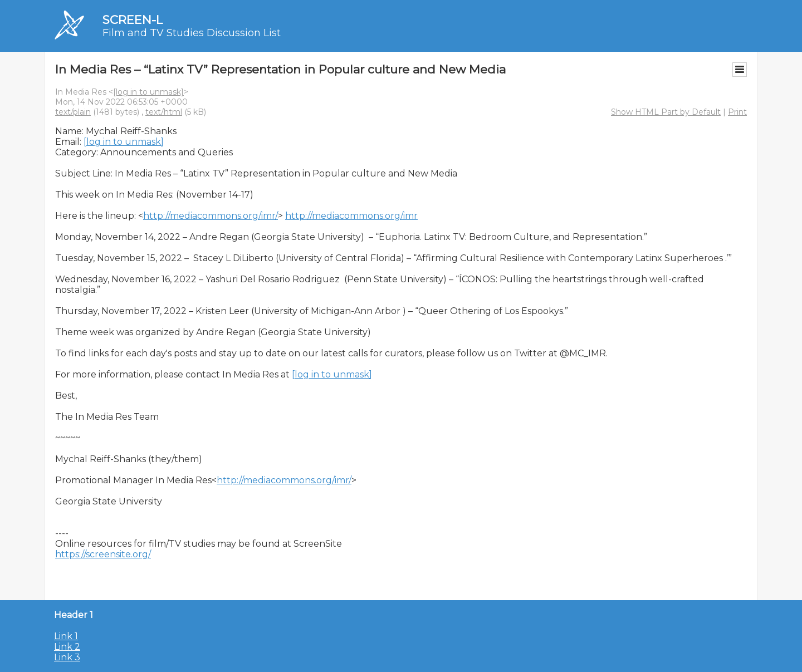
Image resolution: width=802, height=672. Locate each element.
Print (737, 112)
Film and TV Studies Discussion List (192, 33)
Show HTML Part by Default (666, 112)
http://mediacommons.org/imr (351, 216)
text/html (164, 112)
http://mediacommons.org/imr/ (211, 216)
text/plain (73, 112)
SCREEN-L (133, 20)
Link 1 (66, 636)
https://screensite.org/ (103, 554)
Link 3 (67, 657)
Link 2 (67, 647)
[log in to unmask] (148, 92)
